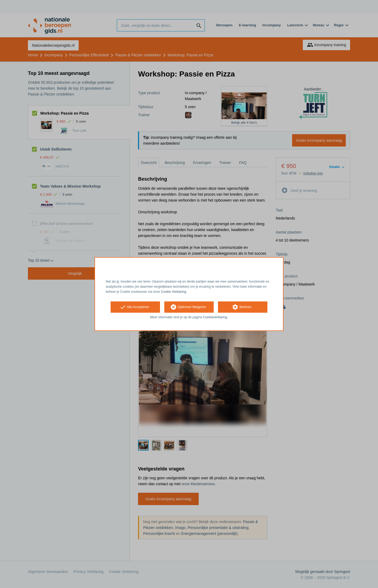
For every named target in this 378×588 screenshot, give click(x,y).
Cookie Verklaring (173, 292)
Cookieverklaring (215, 317)
